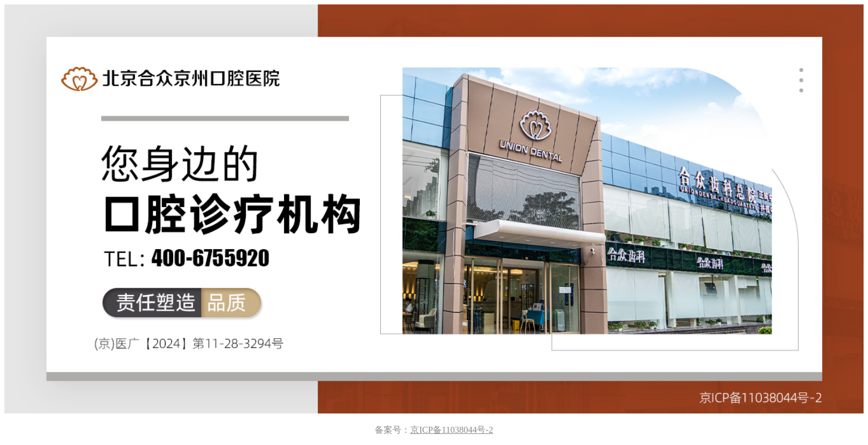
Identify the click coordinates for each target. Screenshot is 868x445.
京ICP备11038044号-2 (452, 430)
